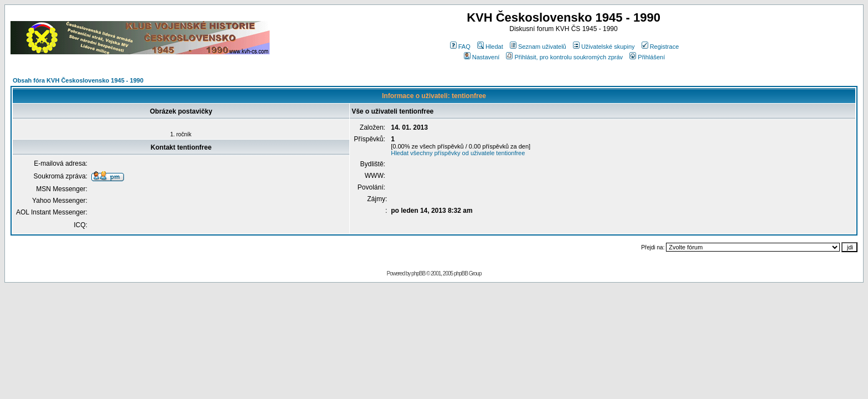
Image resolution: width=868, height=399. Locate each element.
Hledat (490, 47)
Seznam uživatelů (538, 47)
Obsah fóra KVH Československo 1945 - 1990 (78, 80)
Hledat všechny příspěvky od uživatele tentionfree (458, 153)
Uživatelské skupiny (604, 47)
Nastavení (482, 57)
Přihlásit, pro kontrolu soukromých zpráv (564, 57)
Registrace (660, 47)
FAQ (460, 47)
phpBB (418, 273)
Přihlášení (647, 57)
